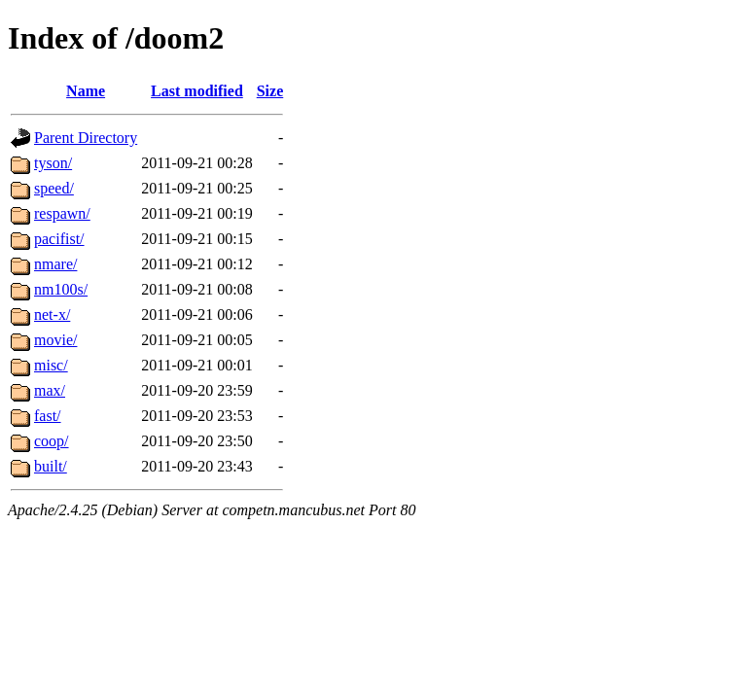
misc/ (51, 365)
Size (270, 91)
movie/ (55, 340)
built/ (51, 466)
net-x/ (52, 315)
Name (86, 91)
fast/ (48, 416)
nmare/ (55, 264)
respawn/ (62, 213)
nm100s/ (61, 289)
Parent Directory (86, 138)
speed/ (54, 188)
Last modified (197, 91)
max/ (50, 390)
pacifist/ (59, 239)
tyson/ (53, 163)
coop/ (52, 441)
